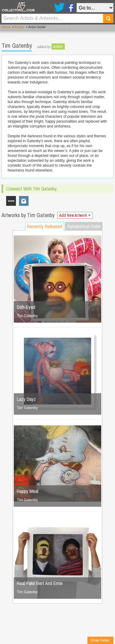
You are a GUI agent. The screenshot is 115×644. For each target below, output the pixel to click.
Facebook (70, 7)
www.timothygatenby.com (11, 201)
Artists (19, 27)
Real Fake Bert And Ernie (40, 583)
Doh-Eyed (26, 307)
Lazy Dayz (26, 399)
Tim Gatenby (27, 316)
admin (58, 46)
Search (108, 18)
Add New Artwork (75, 215)
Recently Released (45, 226)
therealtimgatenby (24, 201)
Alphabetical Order (84, 226)
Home (6, 27)
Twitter (59, 7)
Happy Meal (28, 491)
